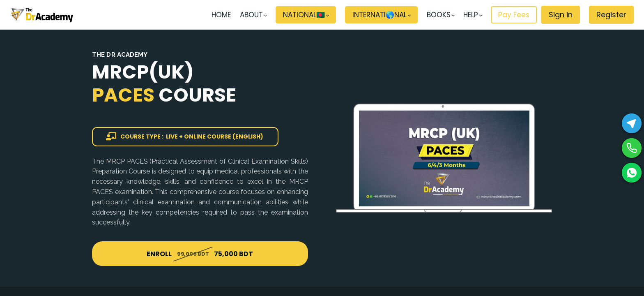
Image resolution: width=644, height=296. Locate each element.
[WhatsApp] (632, 173)
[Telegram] (632, 123)
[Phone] (632, 148)
